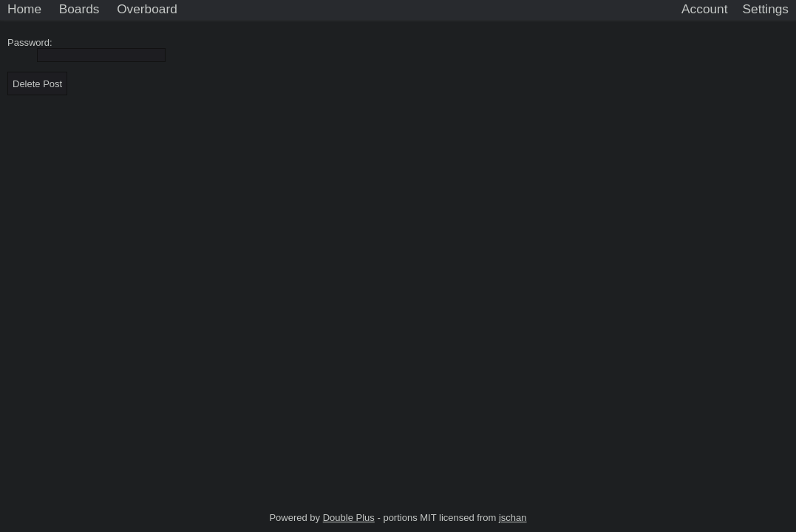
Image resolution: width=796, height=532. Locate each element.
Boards (79, 9)
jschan (513, 518)
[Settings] (766, 10)
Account (704, 9)
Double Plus (349, 518)
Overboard (147, 9)
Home (24, 9)
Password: (33, 42)
